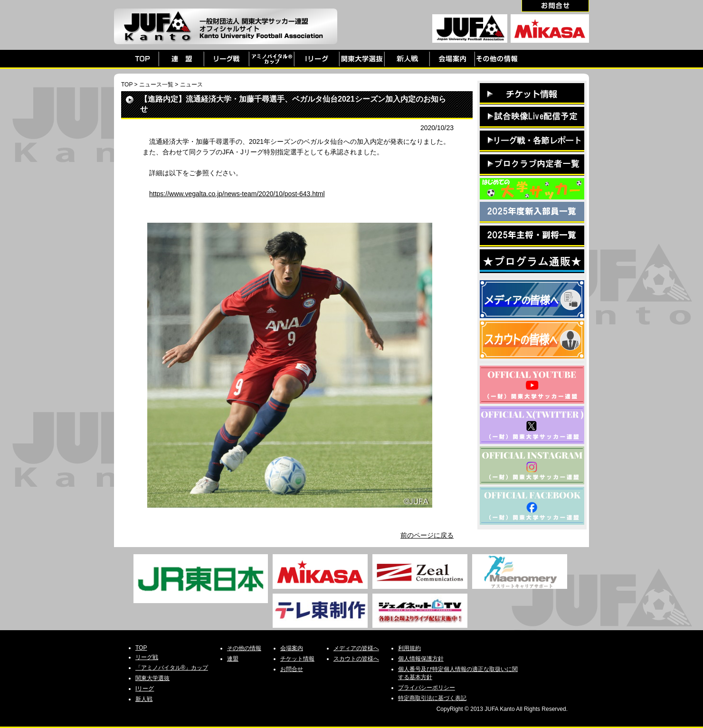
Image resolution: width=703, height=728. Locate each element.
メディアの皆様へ (356, 648)
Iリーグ (145, 689)
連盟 (233, 659)
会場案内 (292, 648)
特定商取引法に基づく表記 (432, 698)
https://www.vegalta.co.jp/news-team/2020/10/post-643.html (237, 194)
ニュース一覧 (156, 85)
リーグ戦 (147, 657)
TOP (127, 85)
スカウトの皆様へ (356, 659)
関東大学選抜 (152, 678)
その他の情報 (244, 648)
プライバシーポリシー (427, 688)
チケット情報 (297, 659)
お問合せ (292, 669)
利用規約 (409, 648)
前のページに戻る (427, 535)
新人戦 (144, 699)
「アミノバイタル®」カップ (172, 668)
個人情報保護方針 (421, 659)
